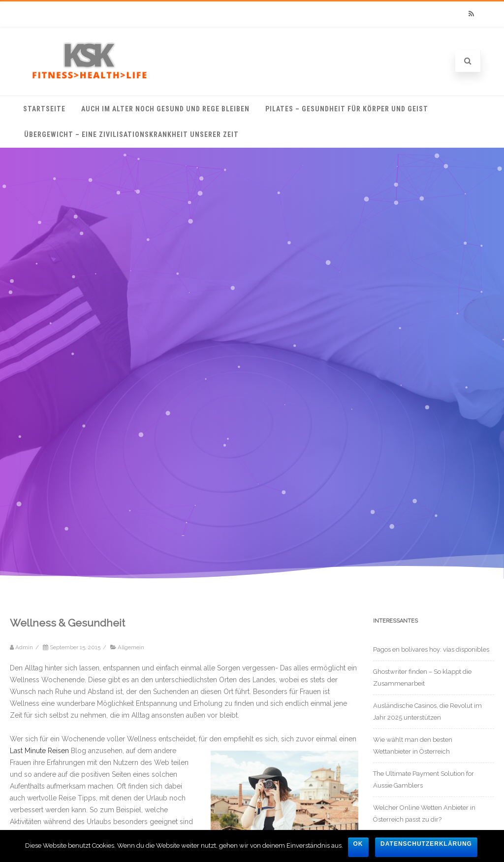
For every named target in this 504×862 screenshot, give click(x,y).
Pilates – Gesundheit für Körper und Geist (347, 109)
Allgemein (131, 647)
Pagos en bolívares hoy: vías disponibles (431, 649)
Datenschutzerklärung (426, 844)
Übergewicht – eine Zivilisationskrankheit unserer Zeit (131, 134)
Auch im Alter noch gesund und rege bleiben (165, 109)
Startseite (44, 109)
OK (358, 844)
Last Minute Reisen (39, 751)
